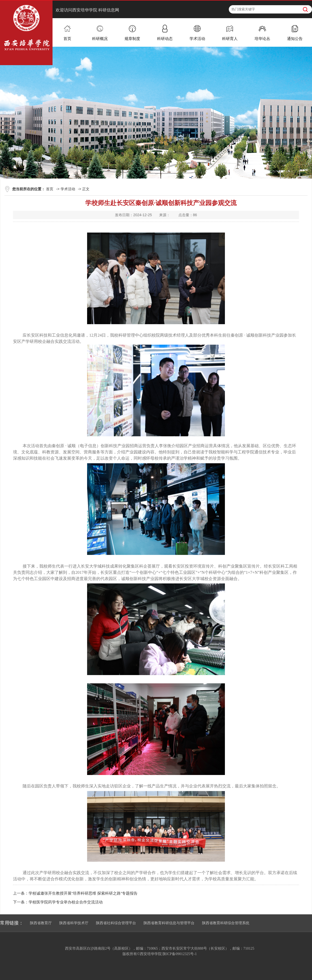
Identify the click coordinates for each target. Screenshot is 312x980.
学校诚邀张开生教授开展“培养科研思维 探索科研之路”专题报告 (83, 893)
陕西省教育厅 (41, 923)
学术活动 (68, 189)
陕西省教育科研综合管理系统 (226, 923)
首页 (50, 189)
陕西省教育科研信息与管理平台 (169, 923)
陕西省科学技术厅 (74, 923)
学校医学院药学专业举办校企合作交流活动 (66, 902)
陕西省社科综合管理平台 (116, 923)
